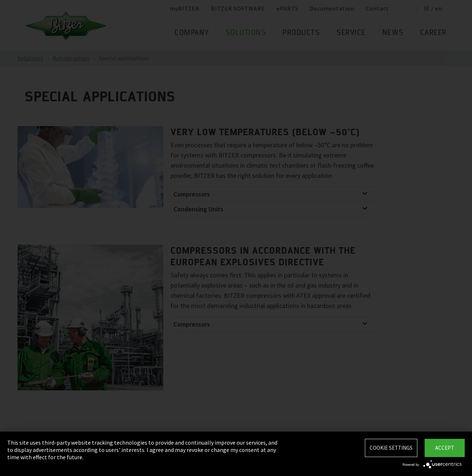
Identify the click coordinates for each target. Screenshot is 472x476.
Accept (445, 448)
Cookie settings (391, 448)
